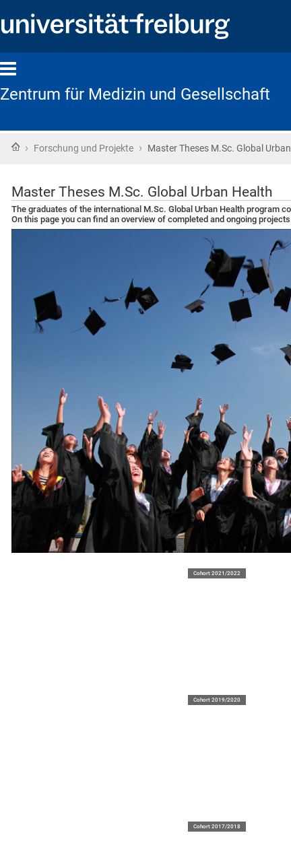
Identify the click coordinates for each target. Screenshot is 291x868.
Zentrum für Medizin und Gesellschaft (135, 94)
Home (15, 147)
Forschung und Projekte (84, 148)
